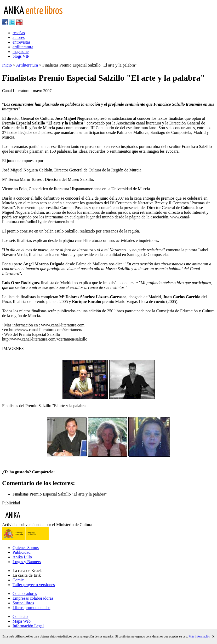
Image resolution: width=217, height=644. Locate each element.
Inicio (7, 65)
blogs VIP (21, 56)
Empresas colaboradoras (33, 598)
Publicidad (21, 552)
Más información (199, 636)
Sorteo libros (23, 603)
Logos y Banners (27, 562)
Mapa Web (22, 621)
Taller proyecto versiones (34, 585)
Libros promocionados (31, 608)
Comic (18, 580)
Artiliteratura (27, 65)
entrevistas (21, 42)
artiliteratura (23, 47)
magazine (21, 52)
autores (19, 37)
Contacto (20, 616)
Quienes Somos (26, 548)
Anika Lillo (22, 557)
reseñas (19, 33)
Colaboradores (25, 594)
